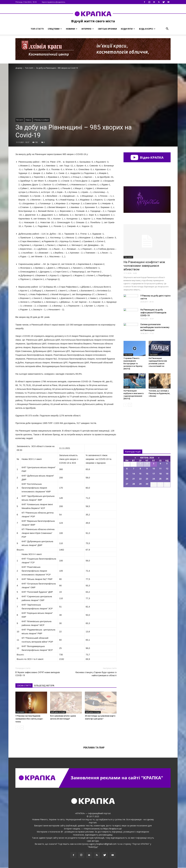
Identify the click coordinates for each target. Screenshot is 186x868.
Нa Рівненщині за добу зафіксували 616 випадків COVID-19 (153, 313)
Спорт (127, 387)
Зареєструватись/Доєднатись (53, 2)
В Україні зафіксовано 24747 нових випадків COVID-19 (38, 674)
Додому (19, 68)
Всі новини (133, 423)
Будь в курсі (147, 29)
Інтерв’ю (88, 29)
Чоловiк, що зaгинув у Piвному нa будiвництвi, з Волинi (159, 393)
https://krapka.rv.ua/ (112, 829)
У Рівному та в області (41, 120)
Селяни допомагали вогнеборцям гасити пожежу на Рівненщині (155, 327)
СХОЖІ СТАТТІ (24, 686)
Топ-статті (37, 29)
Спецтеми (55, 29)
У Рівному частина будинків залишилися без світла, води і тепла (29, 719)
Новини (72, 29)
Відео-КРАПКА (147, 157)
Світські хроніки (107, 29)
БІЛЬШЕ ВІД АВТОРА (44, 686)
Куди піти (128, 29)
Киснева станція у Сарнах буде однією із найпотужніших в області (96, 674)
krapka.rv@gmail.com (107, 844)
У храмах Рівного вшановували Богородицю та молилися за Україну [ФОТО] (133, 363)
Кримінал (153, 387)
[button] (167, 29)
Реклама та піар (94, 748)
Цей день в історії (58, 712)
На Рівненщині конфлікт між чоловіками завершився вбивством (144, 266)
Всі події (147, 497)
